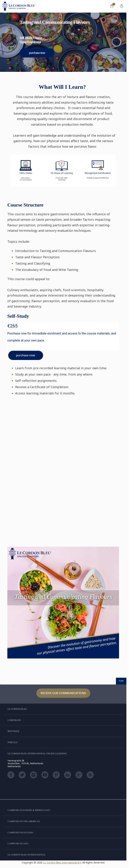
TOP (121, 681)
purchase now (37, 53)
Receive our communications (63, 693)
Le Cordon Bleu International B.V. (62, 862)
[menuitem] (112, 6)
